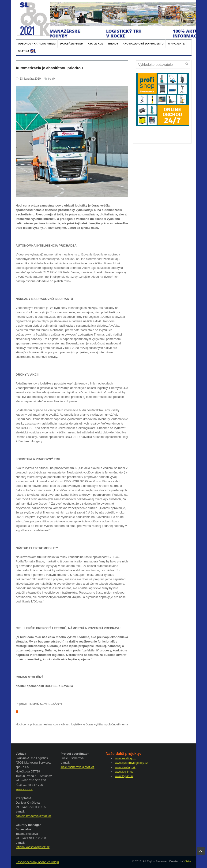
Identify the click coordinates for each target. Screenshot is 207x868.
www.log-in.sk (124, 776)
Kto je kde (95, 44)
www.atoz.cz (24, 789)
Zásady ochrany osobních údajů (37, 862)
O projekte (176, 44)
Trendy (113, 44)
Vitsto (187, 861)
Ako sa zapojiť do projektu (143, 44)
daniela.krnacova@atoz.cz (34, 816)
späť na (24, 51)
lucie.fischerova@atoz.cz (78, 767)
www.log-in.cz (124, 772)
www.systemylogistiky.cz (131, 763)
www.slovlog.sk (125, 767)
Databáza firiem (72, 44)
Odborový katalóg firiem (37, 44)
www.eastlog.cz (125, 758)
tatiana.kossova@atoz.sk (33, 847)
